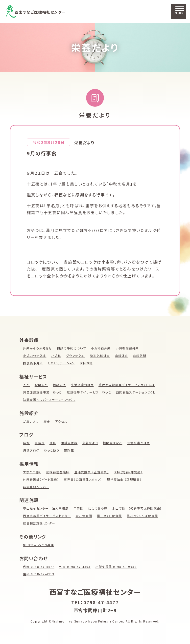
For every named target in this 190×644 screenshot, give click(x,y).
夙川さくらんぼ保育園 (144, 516)
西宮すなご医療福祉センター (48, 11)
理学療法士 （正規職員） (126, 479)
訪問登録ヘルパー (36, 487)
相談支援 (60, 385)
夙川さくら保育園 (111, 516)
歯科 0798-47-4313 (39, 574)
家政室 (70, 450)
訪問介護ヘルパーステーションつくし (49, 400)
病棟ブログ (31, 450)
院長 (53, 443)
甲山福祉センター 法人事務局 (46, 508)
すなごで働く (32, 472)
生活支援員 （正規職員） (92, 472)
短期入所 (41, 385)
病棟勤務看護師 (58, 472)
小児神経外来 (102, 348)
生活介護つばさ (83, 385)
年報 (26, 443)
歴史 (47, 421)
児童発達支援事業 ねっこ (43, 392)
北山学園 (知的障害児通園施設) (138, 508)
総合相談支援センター (39, 523)
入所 (26, 385)
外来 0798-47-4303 (76, 567)
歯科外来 (122, 356)
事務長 (40, 443)
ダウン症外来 (76, 356)
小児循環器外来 (129, 348)
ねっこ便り (52, 450)
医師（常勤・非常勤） (129, 472)
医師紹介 (87, 363)
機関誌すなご (114, 443)
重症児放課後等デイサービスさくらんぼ (128, 385)
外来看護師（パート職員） (41, 479)
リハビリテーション (62, 363)
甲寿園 (79, 508)
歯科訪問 (141, 356)
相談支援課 (70, 443)
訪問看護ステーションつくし (137, 392)
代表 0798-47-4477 (39, 567)
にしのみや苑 (99, 508)
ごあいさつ (31, 421)
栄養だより (95, 47)
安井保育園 (85, 516)
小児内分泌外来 (35, 356)
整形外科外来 (101, 356)
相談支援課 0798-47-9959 (118, 567)
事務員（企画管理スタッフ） (84, 479)
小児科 (57, 356)
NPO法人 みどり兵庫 (39, 545)
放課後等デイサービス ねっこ (90, 392)
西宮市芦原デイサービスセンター (47, 516)
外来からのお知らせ (38, 348)
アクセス (62, 421)
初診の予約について (72, 348)
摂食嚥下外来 (33, 363)
